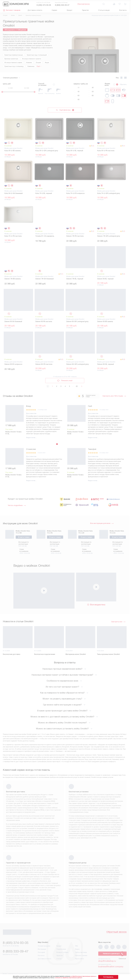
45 (77, 92)
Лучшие (38, 63)
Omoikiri (5, 15)
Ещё (38, 66)
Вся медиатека (96, 604)
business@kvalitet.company (111, 967)
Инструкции (42, 950)
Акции (47, 63)
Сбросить (123, 84)
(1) (124, 146)
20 (77, 386)
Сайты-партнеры (81, 953)
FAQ (76, 947)
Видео (77, 950)
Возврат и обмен (62, 953)
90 (77, 100)
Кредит (70, 10)
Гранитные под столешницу (14, 66)
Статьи (59, 959)
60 (77, 96)
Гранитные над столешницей (37, 55)
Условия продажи (44, 947)
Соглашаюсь (108, 977)
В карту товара (24, 537)
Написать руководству (112, 954)
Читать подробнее (17, 504)
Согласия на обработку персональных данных (72, 978)
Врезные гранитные (11, 59)
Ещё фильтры (65, 110)
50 (91, 92)
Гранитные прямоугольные (14, 55)
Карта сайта (79, 959)
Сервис (54, 10)
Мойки (13, 15)
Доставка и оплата (35, 10)
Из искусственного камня (13, 63)
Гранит (20, 15)
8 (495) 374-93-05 (44, 5)
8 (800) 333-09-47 (62, 5)
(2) (93, 146)
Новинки (29, 63)
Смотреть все (118, 621)
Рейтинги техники (81, 956)
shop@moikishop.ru (107, 962)
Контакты (123, 10)
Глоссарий (41, 953)
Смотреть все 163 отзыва (114, 396)
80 (91, 96)
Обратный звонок (84, 4)
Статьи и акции (104, 10)
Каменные (31, 66)
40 (91, 88)
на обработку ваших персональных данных (87, 976)
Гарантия (85, 10)
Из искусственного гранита (32, 59)
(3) (124, 359)
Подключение (61, 950)
